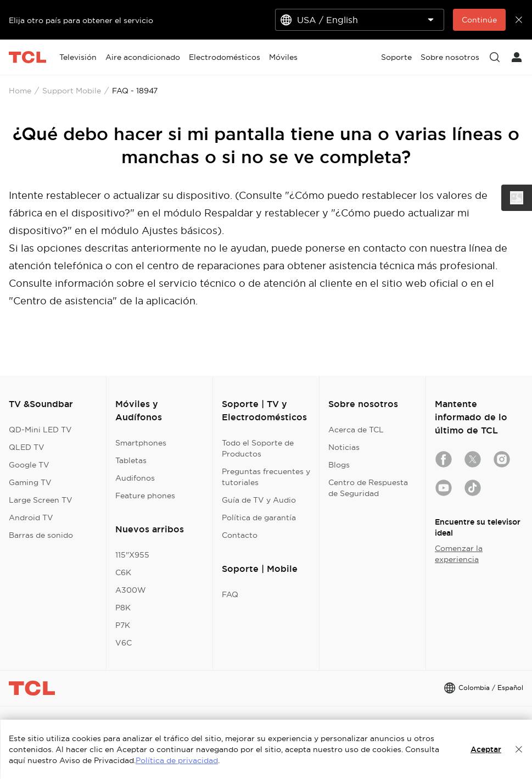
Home (20, 91)
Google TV (29, 465)
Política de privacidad (177, 760)
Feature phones (145, 496)
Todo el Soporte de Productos (258, 448)
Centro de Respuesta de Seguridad (368, 488)
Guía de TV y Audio (259, 500)
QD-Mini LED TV (40, 430)
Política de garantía (259, 518)
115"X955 (132, 555)
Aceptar (486, 749)
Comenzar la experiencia (459, 554)
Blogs (339, 465)
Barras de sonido (41, 535)
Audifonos (135, 478)
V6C (124, 643)
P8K (123, 608)
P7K (123, 625)
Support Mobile (72, 91)
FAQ (230, 594)
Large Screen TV (41, 500)
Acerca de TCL (356, 430)
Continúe (479, 20)
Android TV (31, 518)
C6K (123, 572)
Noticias (344, 447)
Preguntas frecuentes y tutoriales (266, 477)
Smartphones (141, 443)
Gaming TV (30, 482)
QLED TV (27, 447)
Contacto (240, 535)
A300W (131, 590)
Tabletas (131, 460)
